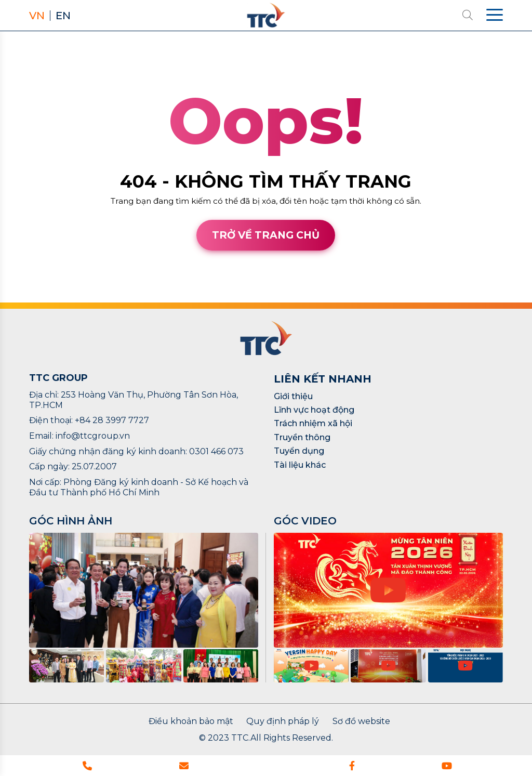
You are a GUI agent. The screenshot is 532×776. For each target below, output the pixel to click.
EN (63, 16)
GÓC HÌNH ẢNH (71, 521)
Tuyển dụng (299, 451)
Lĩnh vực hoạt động (314, 410)
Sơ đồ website (361, 721)
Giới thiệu (293, 396)
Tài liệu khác (300, 465)
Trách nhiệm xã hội (313, 423)
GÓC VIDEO (305, 521)
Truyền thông (302, 437)
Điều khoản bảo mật (191, 721)
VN (37, 16)
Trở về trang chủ (266, 235)
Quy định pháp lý (283, 721)
